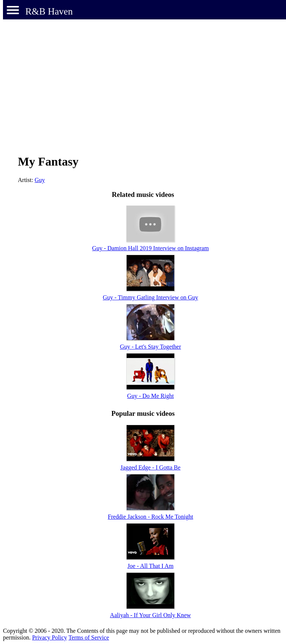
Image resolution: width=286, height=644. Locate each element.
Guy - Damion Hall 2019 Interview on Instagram (150, 248)
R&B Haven (49, 11)
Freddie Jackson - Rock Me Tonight (150, 517)
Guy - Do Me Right (150, 396)
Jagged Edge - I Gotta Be (150, 467)
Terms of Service (89, 637)
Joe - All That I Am (150, 566)
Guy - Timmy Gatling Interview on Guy (150, 297)
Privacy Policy (50, 637)
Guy (40, 180)
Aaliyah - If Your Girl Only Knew (150, 615)
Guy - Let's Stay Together (150, 347)
